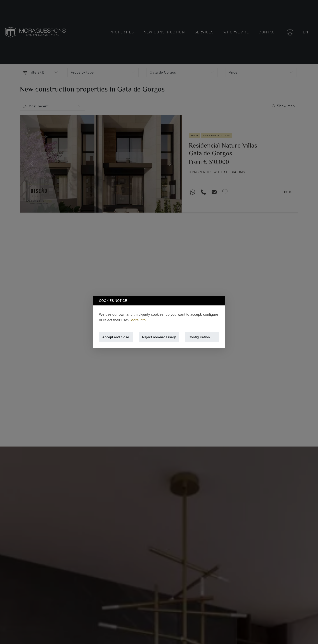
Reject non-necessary (159, 337)
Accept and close (116, 337)
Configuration (199, 337)
